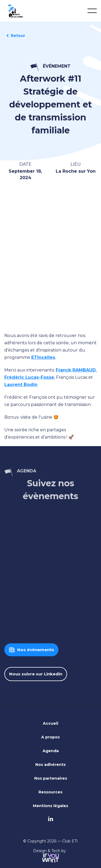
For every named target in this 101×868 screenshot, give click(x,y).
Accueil (50, 723)
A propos (50, 737)
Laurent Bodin (21, 385)
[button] (92, 11)
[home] (15, 11)
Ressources (50, 792)
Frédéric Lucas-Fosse (29, 377)
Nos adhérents (50, 765)
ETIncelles (43, 357)
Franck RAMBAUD (76, 370)
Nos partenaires (51, 778)
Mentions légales (50, 806)
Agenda (51, 751)
